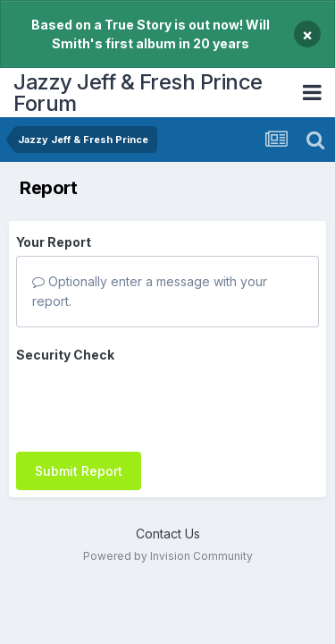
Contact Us (168, 534)
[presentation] (152, 403)
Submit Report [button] (79, 471)
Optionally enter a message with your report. (150, 291)
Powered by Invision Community (168, 556)
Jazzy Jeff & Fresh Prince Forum (138, 93)
